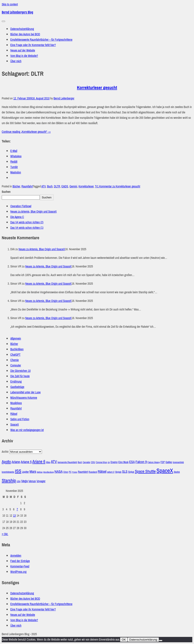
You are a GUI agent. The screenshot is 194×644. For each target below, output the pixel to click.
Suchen (6, 192)
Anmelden (16, 556)
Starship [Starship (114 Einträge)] (9, 481)
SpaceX (15, 425)
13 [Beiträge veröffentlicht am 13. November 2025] (15, 516)
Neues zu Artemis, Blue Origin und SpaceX (34, 212)
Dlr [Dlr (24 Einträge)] (109, 462)
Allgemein (16, 339)
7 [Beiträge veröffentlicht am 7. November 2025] (17, 509)
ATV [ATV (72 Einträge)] (54, 462)
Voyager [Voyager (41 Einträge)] (41, 481)
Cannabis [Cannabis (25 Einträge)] (86, 462)
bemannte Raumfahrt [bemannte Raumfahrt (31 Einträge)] (67, 462)
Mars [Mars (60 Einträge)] (33, 472)
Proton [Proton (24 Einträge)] (75, 472)
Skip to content (10, 4)
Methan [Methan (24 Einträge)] (40, 472)
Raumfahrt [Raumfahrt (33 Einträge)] (83, 472)
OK (124, 640)
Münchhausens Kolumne (24, 398)
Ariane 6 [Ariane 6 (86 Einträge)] (39, 462)
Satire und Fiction (20, 419)
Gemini (73, 186)
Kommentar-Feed (20, 566)
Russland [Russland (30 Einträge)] (93, 472)
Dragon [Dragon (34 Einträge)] (114, 462)
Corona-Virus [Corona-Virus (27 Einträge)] (102, 462)
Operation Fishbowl (21, 206)
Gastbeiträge (17, 387)
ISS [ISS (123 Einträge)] (18, 471)
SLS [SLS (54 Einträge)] (125, 472)
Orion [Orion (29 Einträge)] (66, 472)
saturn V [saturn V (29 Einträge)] (111, 472)
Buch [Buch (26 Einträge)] (80, 462)
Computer (16, 365)
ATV (43, 186)
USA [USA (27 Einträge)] (18, 481)
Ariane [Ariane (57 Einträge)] (16, 462)
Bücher (16, 186)
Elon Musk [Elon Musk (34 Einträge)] (123, 462)
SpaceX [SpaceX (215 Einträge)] (165, 471)
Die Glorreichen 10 (20, 371)
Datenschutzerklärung (22, 29)
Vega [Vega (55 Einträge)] (24, 481)
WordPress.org (18, 572)
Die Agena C (17, 217)
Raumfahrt (27, 186)
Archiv (5, 452)
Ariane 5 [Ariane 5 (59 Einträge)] (26, 462)
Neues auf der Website (23, 50)
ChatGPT (15, 355)
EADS (65, 186)
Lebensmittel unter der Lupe (25, 392)
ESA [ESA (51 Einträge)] (132, 462)
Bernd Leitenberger (64, 98)
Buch (50, 186)
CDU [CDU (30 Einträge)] (93, 462)
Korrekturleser (86, 186)
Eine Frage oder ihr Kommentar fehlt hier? (33, 45)
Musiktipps (16, 403)
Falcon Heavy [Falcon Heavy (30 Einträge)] (154, 462)
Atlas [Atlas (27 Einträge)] (48, 462)
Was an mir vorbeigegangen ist (27, 430)
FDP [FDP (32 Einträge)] (163, 462)
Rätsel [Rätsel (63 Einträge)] (102, 471)
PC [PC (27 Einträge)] (70, 472)
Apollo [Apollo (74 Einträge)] (6, 462)
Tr (96, 186)
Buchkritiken (17, 349)
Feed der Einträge (20, 561)
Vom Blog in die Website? (24, 56)
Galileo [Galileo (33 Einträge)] (169, 462)
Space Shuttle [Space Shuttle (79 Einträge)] (145, 471)
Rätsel (14, 414)
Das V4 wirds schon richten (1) (27, 228)
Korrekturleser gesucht (97, 88)
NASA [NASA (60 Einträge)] (59, 472)
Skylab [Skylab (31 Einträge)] (118, 472)
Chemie (15, 360)
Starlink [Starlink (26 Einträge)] (177, 472)
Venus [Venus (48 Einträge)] (32, 481)
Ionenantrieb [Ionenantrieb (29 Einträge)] (178, 462)
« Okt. (5, 534)
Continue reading (26, 132)
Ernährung (16, 382)
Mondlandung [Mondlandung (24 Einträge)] (48, 472)
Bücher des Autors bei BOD (25, 34)
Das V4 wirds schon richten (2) (27, 222)
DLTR (57, 186)
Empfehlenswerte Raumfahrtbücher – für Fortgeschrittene (41, 40)
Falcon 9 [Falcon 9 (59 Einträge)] (141, 462)
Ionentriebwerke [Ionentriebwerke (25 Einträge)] (8, 472)
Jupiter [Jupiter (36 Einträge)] (25, 472)
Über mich (16, 61)
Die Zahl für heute (20, 376)
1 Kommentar (119, 186)
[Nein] (161, 641)
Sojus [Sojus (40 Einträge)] (131, 472)
